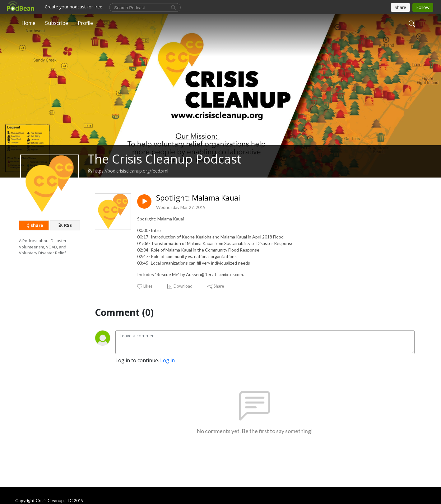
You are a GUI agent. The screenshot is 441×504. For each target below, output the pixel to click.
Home (28, 23)
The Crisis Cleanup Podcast (165, 159)
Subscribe (57, 23)
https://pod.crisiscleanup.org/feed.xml (128, 171)
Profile (85, 23)
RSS (65, 225)
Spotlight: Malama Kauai (198, 198)
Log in (167, 360)
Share (34, 225)
